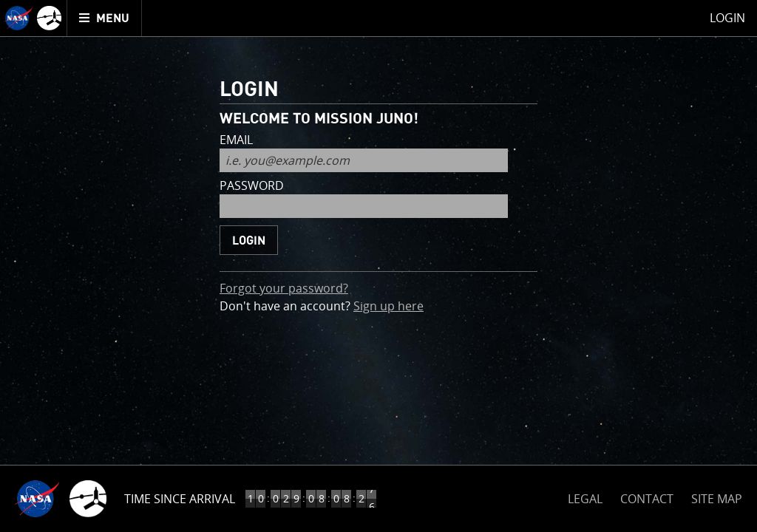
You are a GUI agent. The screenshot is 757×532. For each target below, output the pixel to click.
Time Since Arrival (180, 499)
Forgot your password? (284, 288)
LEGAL (585, 496)
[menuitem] (105, 18)
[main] (378, 266)
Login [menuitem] (727, 18)
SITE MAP (717, 499)
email (236, 141)
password (252, 187)
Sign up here (388, 306)
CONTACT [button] (647, 499)
